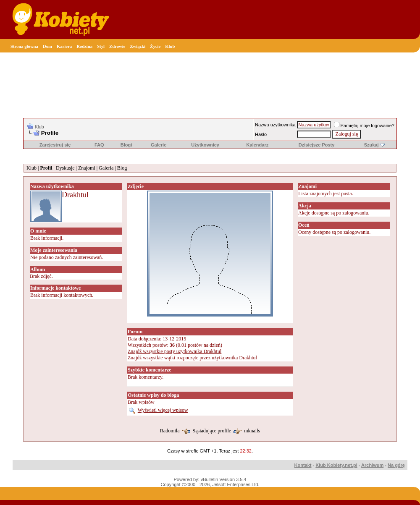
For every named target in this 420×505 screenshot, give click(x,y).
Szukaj (371, 145)
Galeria (106, 168)
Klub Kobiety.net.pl (336, 465)
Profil (46, 168)
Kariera (64, 46)
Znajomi (87, 168)
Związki (138, 46)
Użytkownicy (205, 145)
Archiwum (372, 465)
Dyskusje (65, 168)
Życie (155, 46)
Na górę (396, 465)
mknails (252, 431)
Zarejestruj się (55, 145)
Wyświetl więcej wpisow (163, 410)
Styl (101, 46)
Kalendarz (258, 145)
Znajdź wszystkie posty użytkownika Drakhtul (175, 351)
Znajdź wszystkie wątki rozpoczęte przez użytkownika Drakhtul (192, 358)
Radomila (170, 431)
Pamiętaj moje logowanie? (364, 126)
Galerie (159, 145)
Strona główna (24, 46)
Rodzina (84, 46)
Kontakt (303, 465)
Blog (122, 168)
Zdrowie (117, 46)
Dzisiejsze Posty (317, 145)
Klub (170, 46)
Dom (47, 46)
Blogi (126, 145)
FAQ (99, 145)
